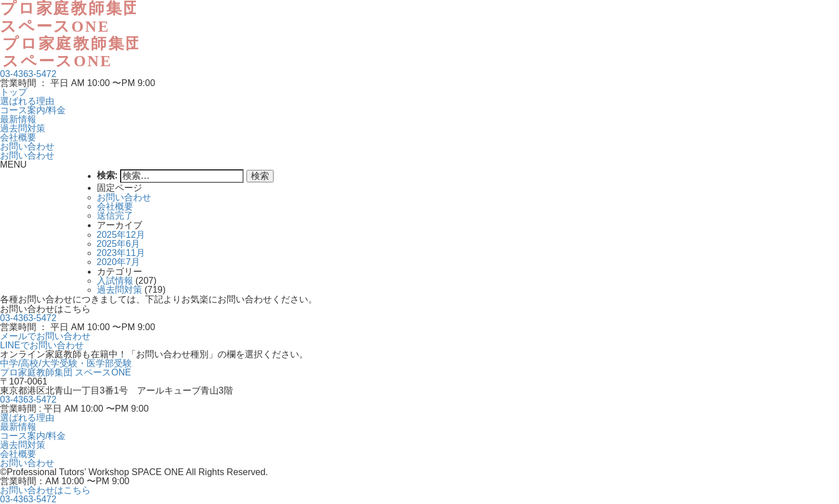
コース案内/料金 (33, 110)
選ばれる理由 (27, 101)
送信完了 (115, 215)
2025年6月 (119, 244)
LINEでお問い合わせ (42, 345)
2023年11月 (121, 253)
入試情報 (115, 281)
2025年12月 (121, 235)
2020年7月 (119, 262)
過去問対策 (23, 128)
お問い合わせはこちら (45, 490)
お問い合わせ (27, 146)
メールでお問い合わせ (45, 336)
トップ (14, 92)
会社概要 (18, 137)
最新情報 (18, 119)
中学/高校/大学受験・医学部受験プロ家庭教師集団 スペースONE (66, 368)
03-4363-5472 (28, 74)
